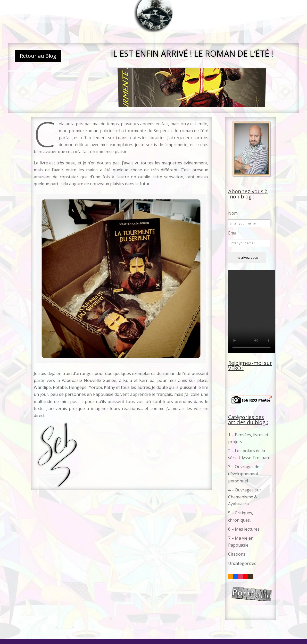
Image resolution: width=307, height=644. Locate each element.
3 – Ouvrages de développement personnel (244, 474)
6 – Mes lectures (244, 529)
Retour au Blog (38, 56)
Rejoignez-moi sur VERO (250, 366)
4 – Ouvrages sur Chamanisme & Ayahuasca (245, 497)
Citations (237, 554)
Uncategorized (242, 563)
